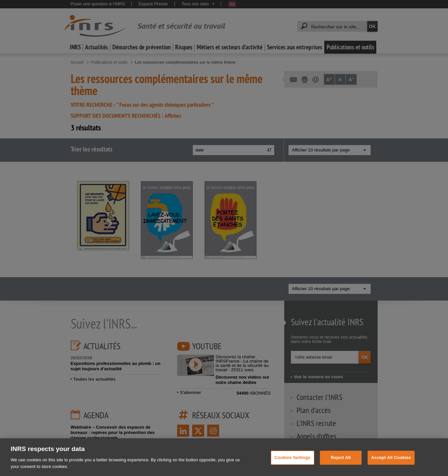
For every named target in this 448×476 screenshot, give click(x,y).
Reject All (341, 464)
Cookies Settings (293, 464)
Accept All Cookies (391, 464)
